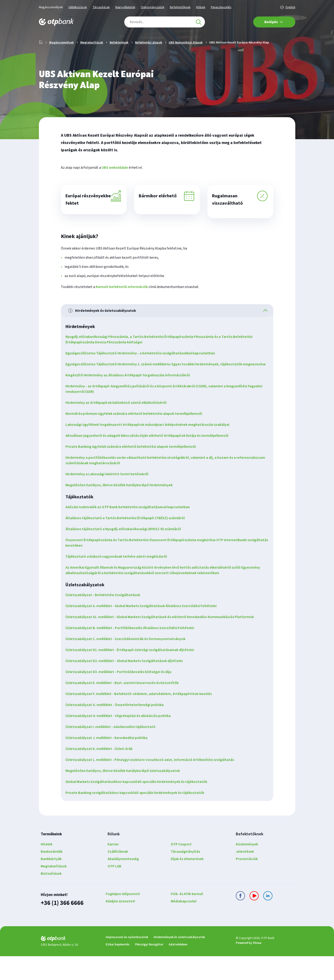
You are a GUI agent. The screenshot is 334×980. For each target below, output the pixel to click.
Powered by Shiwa (249, 967)
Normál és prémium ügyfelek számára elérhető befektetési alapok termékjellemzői (137, 439)
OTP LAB (114, 891)
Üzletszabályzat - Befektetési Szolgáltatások (106, 620)
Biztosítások (51, 899)
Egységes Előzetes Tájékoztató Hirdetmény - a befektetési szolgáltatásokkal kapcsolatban (143, 373)
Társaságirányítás (185, 877)
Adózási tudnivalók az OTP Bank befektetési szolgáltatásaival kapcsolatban (130, 532)
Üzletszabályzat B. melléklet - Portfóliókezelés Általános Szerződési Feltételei (133, 653)
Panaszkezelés (221, 7)
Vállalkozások (78, 7)
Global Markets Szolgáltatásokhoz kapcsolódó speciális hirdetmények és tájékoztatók (139, 807)
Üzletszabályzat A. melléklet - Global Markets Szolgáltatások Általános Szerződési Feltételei (144, 631)
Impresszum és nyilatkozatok (127, 961)
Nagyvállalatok (125, 7)
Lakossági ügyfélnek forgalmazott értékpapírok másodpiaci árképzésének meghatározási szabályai (150, 450)
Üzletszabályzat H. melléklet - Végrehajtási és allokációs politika (121, 741)
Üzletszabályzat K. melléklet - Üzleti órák (102, 774)
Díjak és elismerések (187, 884)
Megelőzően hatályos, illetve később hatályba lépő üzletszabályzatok (125, 796)
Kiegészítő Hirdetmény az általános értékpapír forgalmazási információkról (130, 400)
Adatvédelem (178, 968)
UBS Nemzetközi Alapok (186, 57)
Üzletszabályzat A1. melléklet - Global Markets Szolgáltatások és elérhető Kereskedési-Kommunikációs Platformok (162, 642)
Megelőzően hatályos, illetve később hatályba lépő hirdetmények (122, 510)
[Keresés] (198, 22)
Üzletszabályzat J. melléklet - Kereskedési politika (109, 763)
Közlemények (247, 869)
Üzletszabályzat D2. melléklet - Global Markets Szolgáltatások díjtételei (127, 686)
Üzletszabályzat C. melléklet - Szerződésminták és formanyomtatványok (128, 664)
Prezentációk (247, 884)
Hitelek (47, 869)
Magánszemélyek (51, 7)
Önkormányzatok (153, 7)
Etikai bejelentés (118, 968)
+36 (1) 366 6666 (61, 927)
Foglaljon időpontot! (123, 919)
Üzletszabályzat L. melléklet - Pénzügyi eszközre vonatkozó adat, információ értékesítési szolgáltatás (152, 785)
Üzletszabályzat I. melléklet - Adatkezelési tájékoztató (113, 752)
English (291, 7)
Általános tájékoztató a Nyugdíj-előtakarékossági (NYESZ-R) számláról (126, 554)
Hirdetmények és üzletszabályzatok (179, 961)
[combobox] (165, 22)
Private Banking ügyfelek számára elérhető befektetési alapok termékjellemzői (133, 472)
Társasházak (101, 7)
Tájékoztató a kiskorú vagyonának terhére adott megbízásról (119, 581)
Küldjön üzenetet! (120, 926)
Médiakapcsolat (184, 926)
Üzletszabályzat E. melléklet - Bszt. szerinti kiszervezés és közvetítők (125, 708)
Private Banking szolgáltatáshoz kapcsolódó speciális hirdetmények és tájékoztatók (138, 818)
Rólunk (201, 7)
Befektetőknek (180, 7)
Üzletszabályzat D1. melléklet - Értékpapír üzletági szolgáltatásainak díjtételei (133, 675)
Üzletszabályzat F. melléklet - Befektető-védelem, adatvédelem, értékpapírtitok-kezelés (141, 719)
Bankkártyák (51, 884)
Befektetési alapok (149, 57)
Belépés (274, 22)
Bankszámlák (52, 877)
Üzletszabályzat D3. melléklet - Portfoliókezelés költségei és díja (121, 697)
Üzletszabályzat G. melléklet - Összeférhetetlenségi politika (117, 730)
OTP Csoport (181, 869)
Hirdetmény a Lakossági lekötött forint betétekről (110, 499)
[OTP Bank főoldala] (56, 22)
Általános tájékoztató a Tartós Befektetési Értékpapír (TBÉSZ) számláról (128, 543)
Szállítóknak (118, 877)
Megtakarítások (92, 57)
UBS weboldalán (115, 182)
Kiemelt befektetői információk (122, 305)
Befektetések (119, 57)
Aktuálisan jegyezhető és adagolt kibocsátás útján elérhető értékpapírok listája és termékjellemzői (150, 461)
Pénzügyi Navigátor (149, 968)
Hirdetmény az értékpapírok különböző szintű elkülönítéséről (119, 428)
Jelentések (245, 877)
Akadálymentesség (123, 884)
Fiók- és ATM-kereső (187, 919)
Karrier (113, 869)
